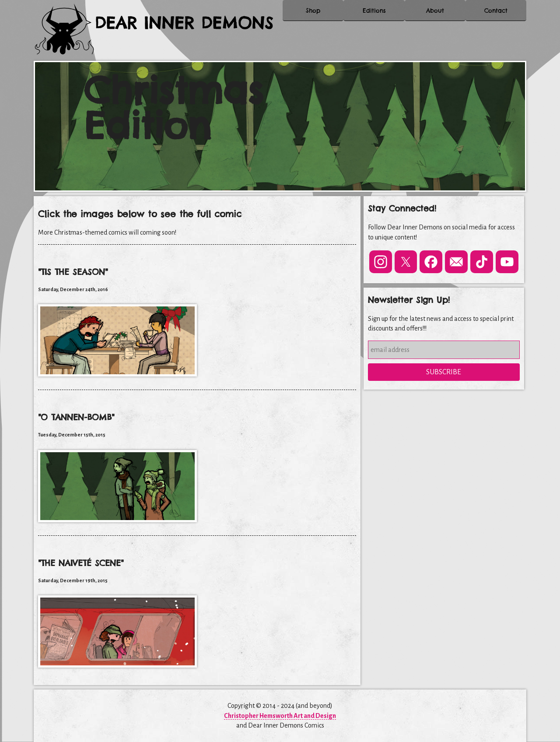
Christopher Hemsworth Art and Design (280, 716)
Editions (374, 18)
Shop (313, 18)
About (435, 18)
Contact (496, 18)
